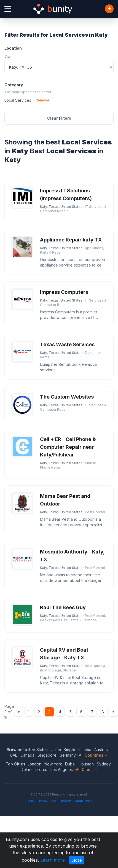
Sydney (104, 764)
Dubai (70, 764)
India (87, 750)
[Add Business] (109, 9)
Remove (42, 100)
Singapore (47, 755)
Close (77, 860)
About (79, 801)
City (8, 56)
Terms (30, 801)
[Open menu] (8, 9)
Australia (102, 750)
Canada (27, 755)
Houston (86, 764)
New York (53, 764)
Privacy (42, 801)
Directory (66, 801)
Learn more (53, 860)
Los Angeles (62, 769)
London (34, 764)
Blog (54, 801)
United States (36, 750)
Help (89, 801)
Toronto (40, 769)
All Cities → (87, 769)
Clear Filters (59, 118)
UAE (14, 755)
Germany (68, 755)
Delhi (25, 769)
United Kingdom (65, 750)
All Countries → (94, 755)
